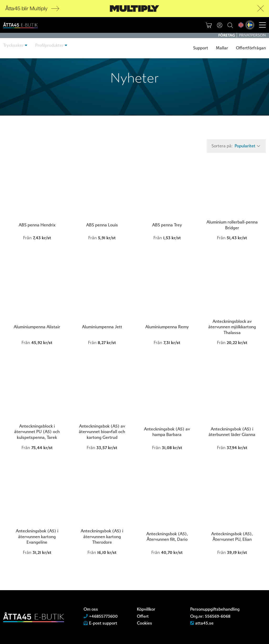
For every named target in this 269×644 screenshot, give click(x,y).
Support (201, 48)
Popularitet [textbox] (245, 146)
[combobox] (247, 146)
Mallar (222, 48)
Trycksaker (13, 48)
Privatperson (252, 35)
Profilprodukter (49, 48)
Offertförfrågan (251, 48)
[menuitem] (241, 25)
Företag (227, 35)
